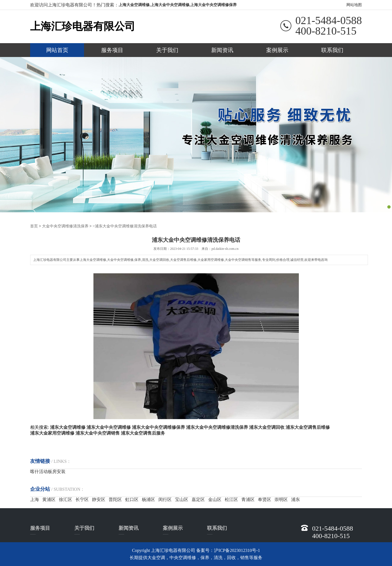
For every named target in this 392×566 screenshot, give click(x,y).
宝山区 (182, 499)
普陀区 (115, 499)
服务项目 (112, 50)
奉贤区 (265, 499)
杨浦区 (148, 499)
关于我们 (167, 50)
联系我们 (332, 50)
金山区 (215, 499)
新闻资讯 (222, 50)
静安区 (99, 499)
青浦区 (248, 499)
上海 (35, 499)
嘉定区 (198, 499)
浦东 (296, 499)
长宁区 (82, 499)
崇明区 (281, 499)
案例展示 (277, 50)
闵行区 (165, 499)
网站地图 (354, 5)
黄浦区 (49, 499)
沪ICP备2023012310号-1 (237, 550)
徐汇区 (66, 499)
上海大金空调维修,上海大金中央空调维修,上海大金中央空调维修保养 (178, 5)
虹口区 (132, 499)
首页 (34, 226)
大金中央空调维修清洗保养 (65, 226)
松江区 (231, 499)
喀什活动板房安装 (48, 471)
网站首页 (57, 50)
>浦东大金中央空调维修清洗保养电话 (125, 226)
